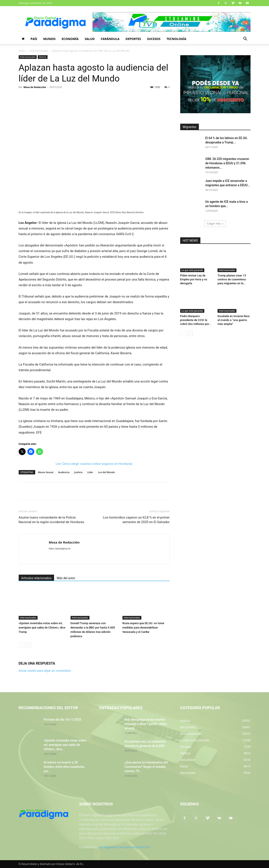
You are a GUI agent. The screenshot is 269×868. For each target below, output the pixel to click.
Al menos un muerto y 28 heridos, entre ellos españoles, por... (64, 767)
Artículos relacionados (36, 578)
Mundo (49, 39)
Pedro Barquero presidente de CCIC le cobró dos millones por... (196, 320)
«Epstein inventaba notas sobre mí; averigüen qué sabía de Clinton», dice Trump (42, 628)
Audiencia (64, 472)
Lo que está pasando (192, 270)
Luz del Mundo (106, 472)
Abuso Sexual (46, 472)
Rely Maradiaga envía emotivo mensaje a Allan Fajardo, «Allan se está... (146, 724)
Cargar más (215, 224)
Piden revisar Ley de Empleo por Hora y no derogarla (194, 279)
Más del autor (66, 578)
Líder (90, 472)
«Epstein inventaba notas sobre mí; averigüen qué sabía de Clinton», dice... (65, 745)
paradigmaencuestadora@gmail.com (125, 847)
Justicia (78, 472)
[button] (245, 39)
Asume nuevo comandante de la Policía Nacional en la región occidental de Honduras (51, 520)
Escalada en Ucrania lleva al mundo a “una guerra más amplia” (234, 320)
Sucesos (154, 39)
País (34, 39)
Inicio (22, 51)
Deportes (133, 39)
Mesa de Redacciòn (35, 87)
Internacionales (39, 51)
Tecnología (176, 39)
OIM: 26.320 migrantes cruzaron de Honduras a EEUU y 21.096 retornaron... (227, 163)
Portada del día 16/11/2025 (63, 720)
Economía (70, 39)
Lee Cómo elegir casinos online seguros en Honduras (94, 464)
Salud (90, 39)
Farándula (110, 39)
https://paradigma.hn (60, 549)
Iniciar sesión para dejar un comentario (45, 671)
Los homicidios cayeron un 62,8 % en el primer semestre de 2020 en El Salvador (136, 520)
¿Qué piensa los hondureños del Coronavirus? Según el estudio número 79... (146, 767)
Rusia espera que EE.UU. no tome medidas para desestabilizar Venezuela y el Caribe (143, 628)
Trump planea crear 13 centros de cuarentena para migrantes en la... (232, 279)
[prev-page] (21, 645)
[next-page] (28, 645)
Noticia (43, 57)
